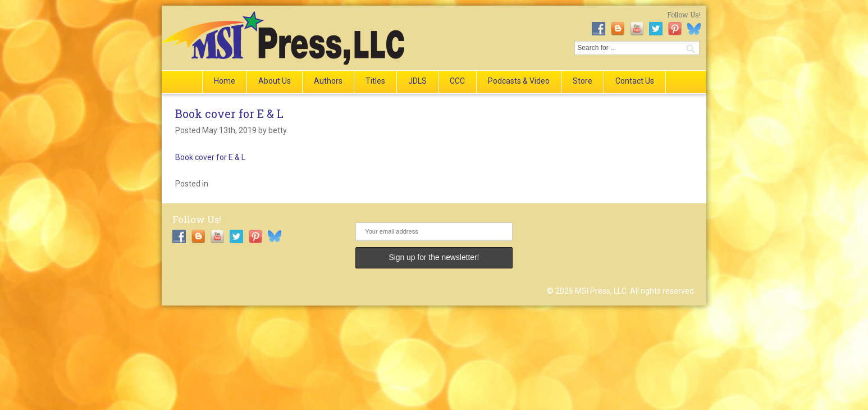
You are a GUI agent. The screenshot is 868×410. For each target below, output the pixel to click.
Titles (375, 81)
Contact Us (635, 81)
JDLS (417, 81)
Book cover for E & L (229, 113)
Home (225, 81)
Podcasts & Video (519, 81)
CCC (457, 81)
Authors (328, 81)
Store (583, 81)
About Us (275, 81)
